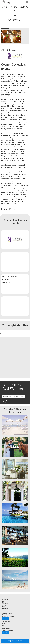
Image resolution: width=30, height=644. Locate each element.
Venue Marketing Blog (8, 630)
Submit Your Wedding (8, 613)
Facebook (6, 602)
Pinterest (5, 607)
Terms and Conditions (8, 627)
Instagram (6, 604)
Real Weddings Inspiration (9, 616)
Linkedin (5, 608)
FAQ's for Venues (7, 629)
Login (4, 625)
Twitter (5, 605)
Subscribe (6, 618)
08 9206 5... (8, 280)
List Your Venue (6, 624)
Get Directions (9, 282)
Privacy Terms (6, 615)
